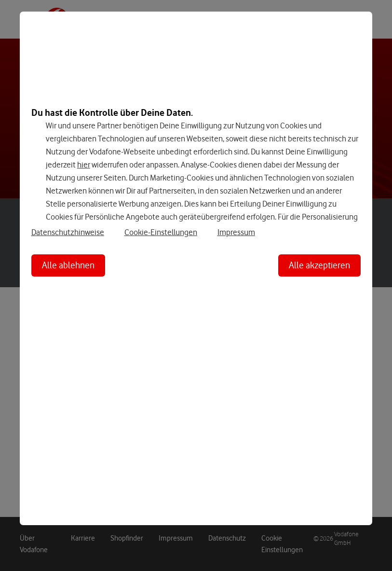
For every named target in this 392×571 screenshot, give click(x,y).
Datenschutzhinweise (68, 232)
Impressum (236, 232)
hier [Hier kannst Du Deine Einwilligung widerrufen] (84, 165)
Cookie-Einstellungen (161, 232)
